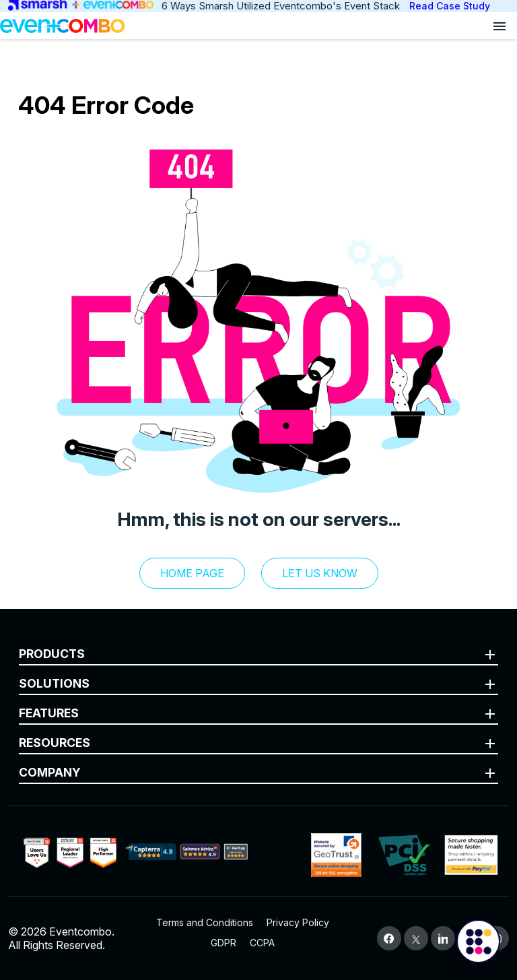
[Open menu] (499, 26)
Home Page (192, 573)
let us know (320, 573)
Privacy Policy (298, 922)
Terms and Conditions (205, 922)
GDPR (223, 943)
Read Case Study (450, 6)
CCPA (262, 943)
